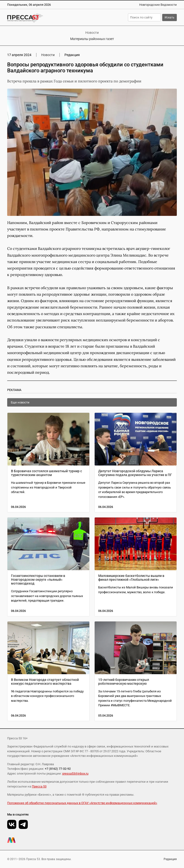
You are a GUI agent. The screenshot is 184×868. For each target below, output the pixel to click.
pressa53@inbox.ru (75, 773)
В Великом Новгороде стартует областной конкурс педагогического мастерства (45, 682)
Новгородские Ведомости (158, 5)
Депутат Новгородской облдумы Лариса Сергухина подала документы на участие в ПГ (135, 473)
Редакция (170, 859)
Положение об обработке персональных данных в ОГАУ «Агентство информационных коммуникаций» (82, 803)
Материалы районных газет (92, 39)
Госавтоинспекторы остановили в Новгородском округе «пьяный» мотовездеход (38, 580)
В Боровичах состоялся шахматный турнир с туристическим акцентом (46, 473)
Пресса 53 (39, 786)
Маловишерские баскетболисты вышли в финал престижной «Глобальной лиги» (131, 578)
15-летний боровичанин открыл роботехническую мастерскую (124, 682)
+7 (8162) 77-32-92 (58, 769)
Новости (92, 33)
